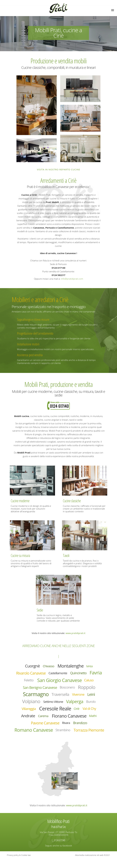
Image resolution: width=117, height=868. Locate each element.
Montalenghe (71, 666)
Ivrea (90, 666)
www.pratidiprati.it (75, 633)
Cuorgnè (32, 666)
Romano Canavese (50, 732)
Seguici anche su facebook (58, 855)
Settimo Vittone (53, 703)
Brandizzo (81, 725)
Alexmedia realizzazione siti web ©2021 (92, 864)
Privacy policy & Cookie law (19, 864)
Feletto (28, 681)
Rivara (66, 725)
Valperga (75, 702)
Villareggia (28, 710)
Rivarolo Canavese (30, 673)
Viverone (79, 695)
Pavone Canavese (45, 725)
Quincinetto (79, 673)
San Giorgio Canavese (60, 681)
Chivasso (48, 666)
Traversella (60, 695)
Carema (43, 717)
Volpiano (30, 703)
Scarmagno (35, 695)
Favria (97, 673)
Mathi (94, 717)
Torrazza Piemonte (59, 739)
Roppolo (87, 688)
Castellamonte (58, 673)
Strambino (80, 732)
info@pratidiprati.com (72, 279)
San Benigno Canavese (39, 688)
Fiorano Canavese (69, 717)
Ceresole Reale (55, 710)
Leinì (92, 695)
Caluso (90, 681)
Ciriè (77, 710)
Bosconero (68, 688)
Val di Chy (90, 710)
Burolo (92, 703)
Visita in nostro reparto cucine (58, 169)
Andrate (27, 717)
